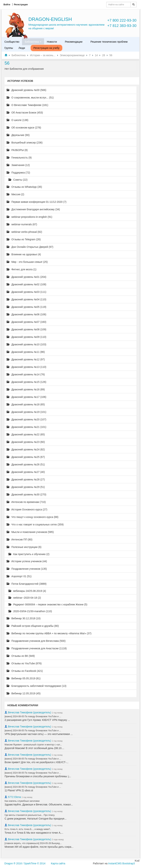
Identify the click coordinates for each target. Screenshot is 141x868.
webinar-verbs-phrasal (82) (24, 232)
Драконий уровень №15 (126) (26, 382)
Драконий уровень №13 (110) (26, 367)
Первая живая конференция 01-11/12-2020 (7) (36, 202)
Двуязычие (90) (18, 135)
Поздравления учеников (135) (27, 569)
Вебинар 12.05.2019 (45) (23, 693)
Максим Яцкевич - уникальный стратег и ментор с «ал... (33, 745)
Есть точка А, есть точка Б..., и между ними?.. (28, 829)
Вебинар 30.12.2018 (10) (23, 618)
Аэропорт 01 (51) (19, 576)
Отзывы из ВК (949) (21, 656)
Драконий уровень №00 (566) (26, 90)
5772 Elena (14, 797)
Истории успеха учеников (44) (27, 561)
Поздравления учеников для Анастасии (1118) (37, 648)
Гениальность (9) (19, 158)
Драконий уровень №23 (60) (26, 442)
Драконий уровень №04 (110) (26, 299)
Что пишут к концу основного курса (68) (32, 517)
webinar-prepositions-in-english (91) (29, 217)
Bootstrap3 (129, 863)
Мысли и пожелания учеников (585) (30, 532)
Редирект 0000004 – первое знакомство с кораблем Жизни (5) (48, 604)
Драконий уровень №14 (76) (26, 374)
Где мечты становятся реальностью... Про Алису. (30, 815)
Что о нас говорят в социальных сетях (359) (35, 524)
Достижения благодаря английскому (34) (33, 209)
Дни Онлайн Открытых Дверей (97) (30, 247)
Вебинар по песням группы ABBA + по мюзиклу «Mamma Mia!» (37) (49, 633)
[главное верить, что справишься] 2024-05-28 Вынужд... (33, 843)
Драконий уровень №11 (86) (26, 352)
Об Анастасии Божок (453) (25, 113)
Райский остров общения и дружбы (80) (33, 626)
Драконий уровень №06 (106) (26, 314)
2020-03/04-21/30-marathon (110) (30, 611)
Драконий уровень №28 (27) (26, 479)
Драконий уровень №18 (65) (26, 404)
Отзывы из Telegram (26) (24, 239)
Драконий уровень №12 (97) (26, 359)
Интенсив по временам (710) (26, 502)
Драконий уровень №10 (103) (26, 344)
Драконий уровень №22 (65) (26, 434)
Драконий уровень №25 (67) (26, 457)
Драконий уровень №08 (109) (26, 329)
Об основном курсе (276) (24, 128)
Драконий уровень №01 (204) (26, 277)
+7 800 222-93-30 (122, 20)
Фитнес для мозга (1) (21, 269)
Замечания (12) (18, 165)
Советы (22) (18, 180)
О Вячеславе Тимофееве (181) (27, 105)
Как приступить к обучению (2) (29, 554)
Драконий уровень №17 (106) (26, 397)
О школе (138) (17, 120)
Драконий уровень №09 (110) (26, 337)
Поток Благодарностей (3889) (26, 584)
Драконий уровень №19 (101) (26, 412)
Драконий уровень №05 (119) (26, 307)
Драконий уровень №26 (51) (26, 464)
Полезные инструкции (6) (24, 547)
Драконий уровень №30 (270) (26, 494)
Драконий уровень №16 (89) (26, 389)
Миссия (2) (15, 194)
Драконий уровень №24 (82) (26, 449)
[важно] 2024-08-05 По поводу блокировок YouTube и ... (33, 716)
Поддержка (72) (18, 173)
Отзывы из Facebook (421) (25, 671)
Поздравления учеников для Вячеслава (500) (36, 641)
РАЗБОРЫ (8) (17, 150)
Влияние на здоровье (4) (24, 254)
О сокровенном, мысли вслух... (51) (30, 98)
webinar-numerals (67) (22, 224)
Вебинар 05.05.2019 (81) (23, 678)
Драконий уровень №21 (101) (26, 427)
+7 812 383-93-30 (122, 26)
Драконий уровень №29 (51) (26, 487)
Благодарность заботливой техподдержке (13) (36, 686)
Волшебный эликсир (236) (25, 143)
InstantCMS (115, 863)
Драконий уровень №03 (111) (26, 292)
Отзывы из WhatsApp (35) (24, 187)
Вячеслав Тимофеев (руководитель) (30, 712)
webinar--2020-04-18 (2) (25, 598)
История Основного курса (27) (27, 509)
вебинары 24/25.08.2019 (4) (27, 591)
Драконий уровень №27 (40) (26, 472)
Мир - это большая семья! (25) (27, 262)
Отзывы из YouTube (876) (24, 663)
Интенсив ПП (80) (19, 540)
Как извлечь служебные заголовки (22, 801)
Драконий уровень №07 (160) (26, 322)
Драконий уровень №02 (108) (26, 284)
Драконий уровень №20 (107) (26, 419)
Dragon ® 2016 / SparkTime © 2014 (25, 863)
